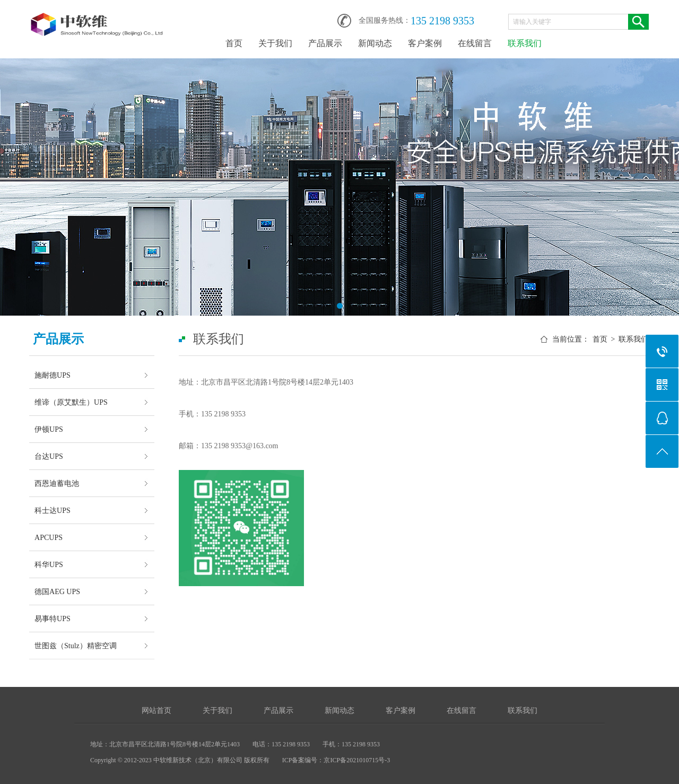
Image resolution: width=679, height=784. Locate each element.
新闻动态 (375, 43)
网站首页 (156, 711)
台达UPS (49, 456)
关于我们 (275, 43)
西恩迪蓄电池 (57, 483)
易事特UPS (53, 619)
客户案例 (425, 43)
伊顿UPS (49, 429)
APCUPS (49, 537)
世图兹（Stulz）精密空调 (76, 646)
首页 (234, 43)
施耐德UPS (53, 375)
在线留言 (475, 43)
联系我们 (525, 43)
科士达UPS (53, 510)
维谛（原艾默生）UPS (71, 402)
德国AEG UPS (57, 591)
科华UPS (49, 564)
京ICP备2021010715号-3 (357, 760)
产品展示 (325, 43)
